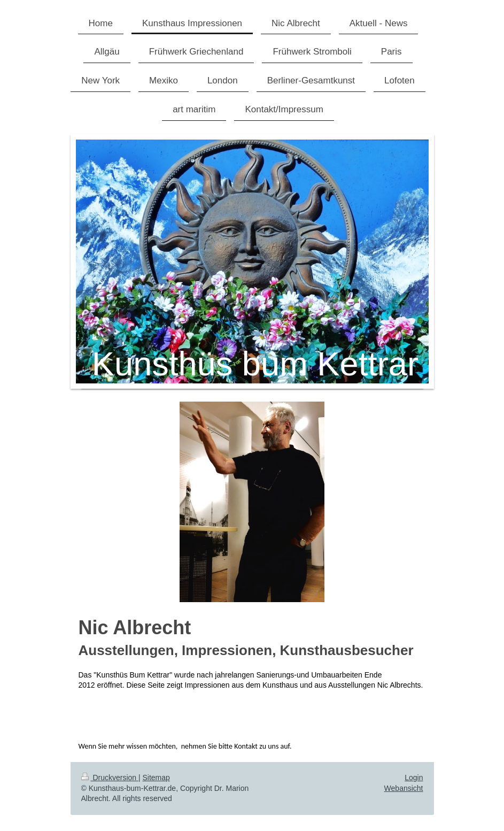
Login (414, 778)
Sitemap (156, 778)
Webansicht (404, 788)
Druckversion (110, 778)
